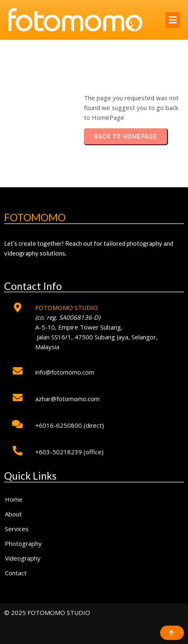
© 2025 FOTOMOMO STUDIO (47, 613)
